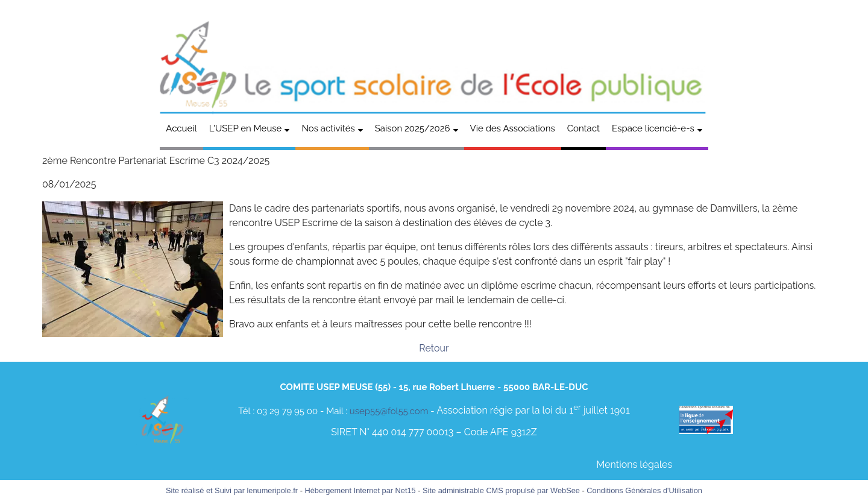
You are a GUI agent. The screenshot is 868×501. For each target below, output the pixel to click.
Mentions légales (634, 465)
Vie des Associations (513, 128)
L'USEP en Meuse (246, 128)
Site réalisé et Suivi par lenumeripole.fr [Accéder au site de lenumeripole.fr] (232, 490)
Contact (583, 128)
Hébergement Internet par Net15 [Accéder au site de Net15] (360, 490)
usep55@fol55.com (389, 411)
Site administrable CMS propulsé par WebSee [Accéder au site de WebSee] (501, 490)
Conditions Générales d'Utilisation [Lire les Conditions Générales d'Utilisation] (644, 490)
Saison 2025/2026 (413, 128)
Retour (434, 348)
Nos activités (328, 128)
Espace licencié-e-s (653, 128)
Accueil (181, 128)
